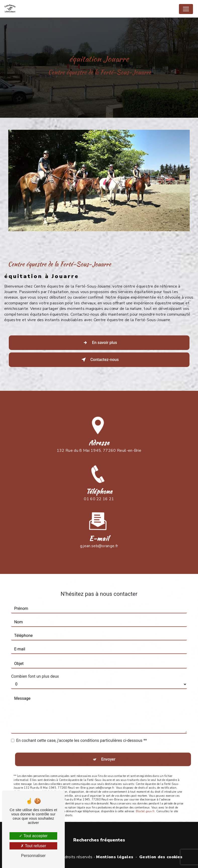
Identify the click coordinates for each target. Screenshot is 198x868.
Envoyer (108, 749)
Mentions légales (115, 857)
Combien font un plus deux (35, 666)
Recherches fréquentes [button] (99, 840)
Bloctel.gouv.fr (145, 801)
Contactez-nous (99, 360)
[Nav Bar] (186, 9)
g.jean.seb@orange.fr (99, 536)
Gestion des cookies (161, 857)
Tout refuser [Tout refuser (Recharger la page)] (33, 846)
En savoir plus (99, 343)
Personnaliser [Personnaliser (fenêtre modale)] (33, 856)
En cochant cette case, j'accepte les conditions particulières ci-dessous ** (81, 730)
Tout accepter (33, 836)
